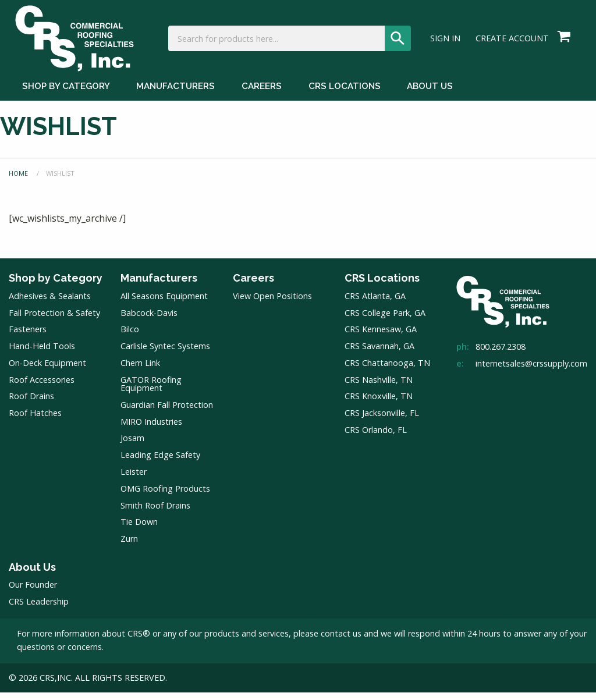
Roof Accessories (42, 387)
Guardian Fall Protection (167, 412)
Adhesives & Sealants (50, 303)
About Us (32, 575)
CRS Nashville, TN (379, 387)
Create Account (512, 44)
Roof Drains (31, 404)
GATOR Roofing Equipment (151, 391)
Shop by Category (56, 285)
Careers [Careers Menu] (262, 98)
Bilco (130, 337)
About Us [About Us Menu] (430, 98)
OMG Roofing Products (165, 496)
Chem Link (140, 370)
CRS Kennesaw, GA (381, 337)
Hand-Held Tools (42, 353)
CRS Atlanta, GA (375, 303)
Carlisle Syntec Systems (165, 353)
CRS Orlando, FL (376, 437)
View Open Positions (272, 303)
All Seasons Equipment (164, 303)
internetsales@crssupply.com (531, 371)
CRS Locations (382, 285)
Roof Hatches (35, 420)
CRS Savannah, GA (379, 353)
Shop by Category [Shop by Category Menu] (66, 98)
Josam (132, 445)
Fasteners (28, 337)
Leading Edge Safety (160, 462)
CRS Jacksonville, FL (382, 420)
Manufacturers (159, 285)
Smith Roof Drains (155, 513)
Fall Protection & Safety (54, 320)
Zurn (129, 546)
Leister (134, 479)
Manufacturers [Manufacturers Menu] (175, 98)
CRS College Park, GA (385, 320)
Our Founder (33, 592)
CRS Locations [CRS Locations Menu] (345, 98)
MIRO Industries (151, 429)
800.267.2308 (501, 354)
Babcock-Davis (149, 320)
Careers (253, 285)
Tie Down (139, 529)
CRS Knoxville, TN (379, 404)
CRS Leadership (39, 609)
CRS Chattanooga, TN (387, 370)
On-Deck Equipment (47, 370)
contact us (341, 641)
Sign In (445, 44)
